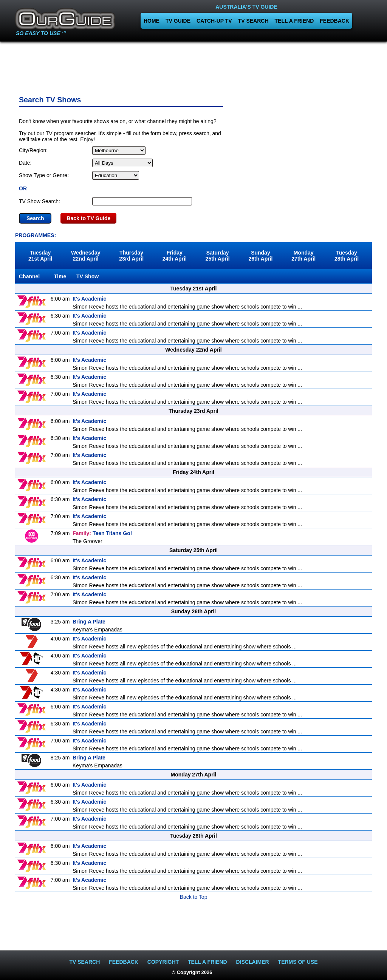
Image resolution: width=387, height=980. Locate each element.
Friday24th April (175, 256)
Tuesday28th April (347, 256)
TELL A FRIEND (294, 21)
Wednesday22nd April (86, 256)
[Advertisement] (193, 66)
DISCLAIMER (253, 962)
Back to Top (194, 897)
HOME (152, 21)
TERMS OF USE (298, 962)
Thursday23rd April (131, 256)
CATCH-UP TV (214, 21)
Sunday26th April (260, 256)
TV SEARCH (253, 21)
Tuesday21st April (40, 256)
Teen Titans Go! (102, 533)
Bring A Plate (89, 622)
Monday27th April (303, 256)
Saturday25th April (218, 256)
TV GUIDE (178, 21)
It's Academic (89, 299)
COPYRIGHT (163, 962)
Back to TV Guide (88, 218)
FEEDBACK (334, 21)
